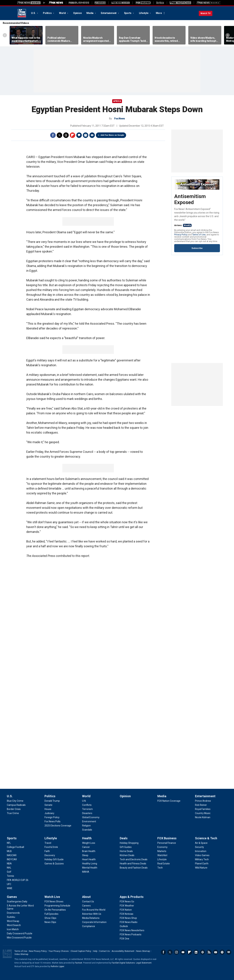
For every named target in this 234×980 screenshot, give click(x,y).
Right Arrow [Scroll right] (228, 35)
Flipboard (73, 135)
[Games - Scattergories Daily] (17, 901)
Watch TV (206, 13)
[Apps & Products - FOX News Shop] (128, 918)
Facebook (53, 135)
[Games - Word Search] (14, 925)
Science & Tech (206, 838)
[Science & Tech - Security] (199, 847)
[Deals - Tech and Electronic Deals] (134, 859)
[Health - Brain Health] (89, 851)
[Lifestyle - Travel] (48, 843)
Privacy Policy (181, 235)
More (159, 13)
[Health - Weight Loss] (89, 843)
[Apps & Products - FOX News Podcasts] (131, 934)
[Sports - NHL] (9, 868)
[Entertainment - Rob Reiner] (201, 805)
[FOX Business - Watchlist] (162, 855)
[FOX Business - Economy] (162, 847)
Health (87, 838)
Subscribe (197, 248)
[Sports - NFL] (9, 843)
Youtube (183, 952)
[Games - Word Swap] (13, 921)
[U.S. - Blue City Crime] (15, 801)
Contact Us (104, 951)
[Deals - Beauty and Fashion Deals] (134, 868)
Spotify (222, 952)
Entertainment (109, 13)
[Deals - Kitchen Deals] (127, 855)
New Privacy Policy (38, 951)
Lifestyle (144, 13)
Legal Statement (144, 963)
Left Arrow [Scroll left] (5, 35)
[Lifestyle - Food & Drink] (51, 847)
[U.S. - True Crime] (13, 813)
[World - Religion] (86, 826)
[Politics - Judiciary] (49, 813)
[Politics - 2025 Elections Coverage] (58, 826)
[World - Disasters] (87, 813)
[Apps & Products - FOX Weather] (127, 906)
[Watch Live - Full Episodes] (51, 914)
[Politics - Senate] (48, 805)
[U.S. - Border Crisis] (14, 809)
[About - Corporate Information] (94, 922)
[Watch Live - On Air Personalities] (55, 910)
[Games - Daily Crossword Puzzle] (20, 933)
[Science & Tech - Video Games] (202, 855)
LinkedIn (196, 952)
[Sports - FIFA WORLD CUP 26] (18, 880)
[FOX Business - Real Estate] (164, 864)
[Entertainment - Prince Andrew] (203, 801)
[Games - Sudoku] (11, 917)
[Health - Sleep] (85, 855)
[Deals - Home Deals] (126, 851)
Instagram (176, 952)
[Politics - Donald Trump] (52, 801)
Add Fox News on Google (112, 135)
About (86, 897)
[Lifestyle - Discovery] (50, 855)
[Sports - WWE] (10, 888)
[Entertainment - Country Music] (203, 813)
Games (12, 897)
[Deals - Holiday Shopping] (129, 843)
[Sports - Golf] (9, 872)
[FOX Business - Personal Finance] (167, 843)
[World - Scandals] (87, 830)
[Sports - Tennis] (10, 876)
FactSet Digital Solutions (123, 963)
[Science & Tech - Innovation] (201, 851)
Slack (203, 952)
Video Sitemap (21, 954)
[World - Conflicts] (87, 805)
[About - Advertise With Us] (92, 914)
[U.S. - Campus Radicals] (16, 805)
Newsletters (216, 952)
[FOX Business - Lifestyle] (162, 859)
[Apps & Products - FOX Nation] (126, 910)
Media (90, 13)
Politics (48, 13)
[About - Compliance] (89, 926)
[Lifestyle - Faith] (47, 851)
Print (86, 135)
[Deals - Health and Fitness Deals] (133, 864)
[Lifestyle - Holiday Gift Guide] (54, 859)
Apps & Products (132, 897)
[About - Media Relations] (91, 918)
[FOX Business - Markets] (162, 851)
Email (92, 135)
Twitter (59, 135)
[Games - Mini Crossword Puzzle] (19, 938)
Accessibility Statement (123, 951)
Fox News (22, 13)
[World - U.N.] (84, 801)
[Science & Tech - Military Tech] (202, 859)
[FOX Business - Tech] (160, 868)
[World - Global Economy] (91, 817)
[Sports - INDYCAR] (12, 859)
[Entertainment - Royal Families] (203, 809)
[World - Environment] (89, 821)
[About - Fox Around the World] (94, 910)
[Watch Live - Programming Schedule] (57, 906)
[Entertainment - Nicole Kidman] (203, 817)
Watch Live (52, 897)
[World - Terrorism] (87, 809)
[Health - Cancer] (86, 847)
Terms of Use (199, 235)
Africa (117, 101)
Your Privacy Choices (59, 951)
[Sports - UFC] (9, 884)
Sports (128, 13)
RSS (209, 952)
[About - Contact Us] (88, 901)
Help (95, 951)
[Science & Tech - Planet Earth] (202, 864)
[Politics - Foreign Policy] (52, 817)
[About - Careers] (86, 906)
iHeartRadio (229, 952)
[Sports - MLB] (9, 851)
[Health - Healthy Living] (90, 864)
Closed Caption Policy (81, 951)
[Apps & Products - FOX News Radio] (129, 922)
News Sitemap (143, 951)
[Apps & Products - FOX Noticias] (127, 914)
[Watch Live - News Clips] (50, 922)
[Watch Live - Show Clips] (50, 918)
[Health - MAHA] (86, 872)
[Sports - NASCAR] (12, 855)
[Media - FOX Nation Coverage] (169, 801)
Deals (124, 838)
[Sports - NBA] (9, 864)
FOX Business (167, 838)
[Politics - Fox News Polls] (52, 821)
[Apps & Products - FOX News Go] (127, 901)
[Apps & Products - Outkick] (124, 926)
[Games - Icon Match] (13, 929)
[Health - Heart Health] (89, 859)
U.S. (34, 13)
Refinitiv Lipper (57, 966)
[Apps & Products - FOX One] (124, 939)
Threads (66, 135)
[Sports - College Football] (15, 847)
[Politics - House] (48, 809)
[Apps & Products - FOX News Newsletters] (132, 930)
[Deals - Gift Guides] (126, 847)
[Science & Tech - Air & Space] (201, 843)
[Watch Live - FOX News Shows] (54, 901)
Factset (79, 963)
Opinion (77, 13)
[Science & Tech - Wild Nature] (201, 868)
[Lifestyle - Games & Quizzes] (54, 864)
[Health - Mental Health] (90, 868)
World (63, 13)
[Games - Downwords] (13, 913)
